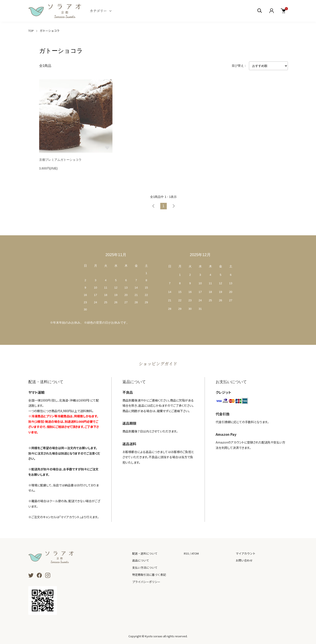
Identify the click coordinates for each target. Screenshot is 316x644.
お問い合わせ (244, 560)
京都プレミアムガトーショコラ (60, 160)
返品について (141, 560)
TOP (31, 31)
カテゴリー (98, 11)
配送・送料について (145, 553)
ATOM (195, 553)
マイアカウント (246, 553)
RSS (186, 553)
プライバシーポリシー (146, 582)
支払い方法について (145, 567)
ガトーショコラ (50, 31)
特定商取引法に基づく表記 (149, 575)
